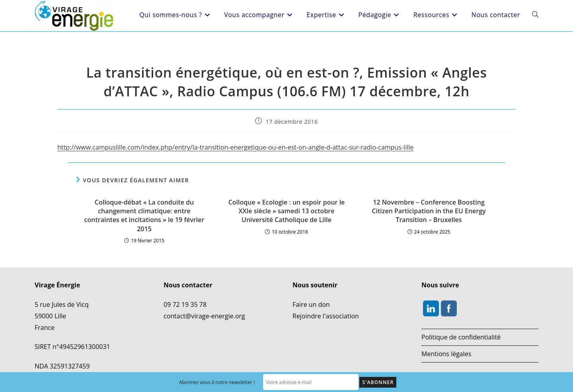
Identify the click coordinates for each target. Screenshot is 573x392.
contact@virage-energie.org (204, 316)
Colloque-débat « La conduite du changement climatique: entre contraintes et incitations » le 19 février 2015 (144, 216)
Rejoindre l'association (326, 316)
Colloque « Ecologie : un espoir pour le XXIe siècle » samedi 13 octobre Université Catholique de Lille (287, 211)
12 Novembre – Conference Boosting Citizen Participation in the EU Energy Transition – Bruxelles (429, 211)
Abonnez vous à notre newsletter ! (217, 382)
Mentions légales (446, 354)
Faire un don (311, 304)
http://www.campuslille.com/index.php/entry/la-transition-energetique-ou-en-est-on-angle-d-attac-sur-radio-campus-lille (235, 147)
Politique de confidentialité (461, 337)
